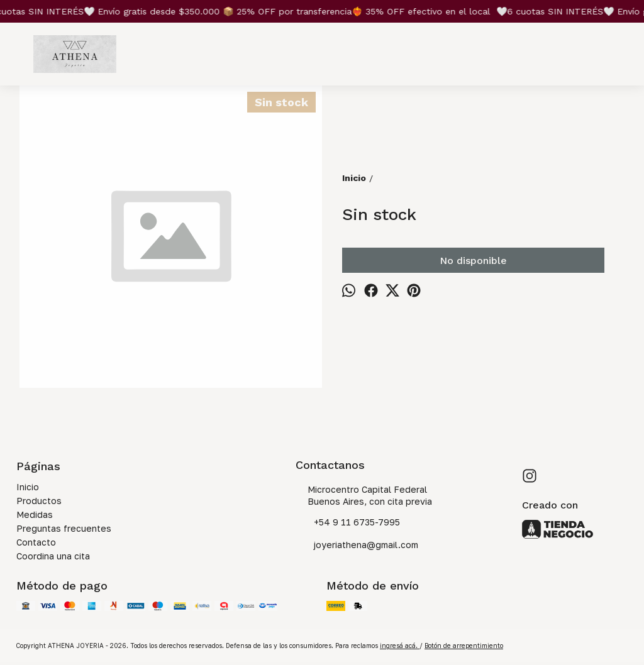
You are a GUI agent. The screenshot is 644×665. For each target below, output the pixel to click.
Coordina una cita (53, 556)
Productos (39, 501)
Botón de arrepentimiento (464, 646)
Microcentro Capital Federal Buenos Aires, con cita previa (364, 495)
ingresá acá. (400, 646)
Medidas (35, 514)
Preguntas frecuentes (64, 528)
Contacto (36, 542)
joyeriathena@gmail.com (357, 546)
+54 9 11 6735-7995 (348, 523)
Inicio (28, 487)
